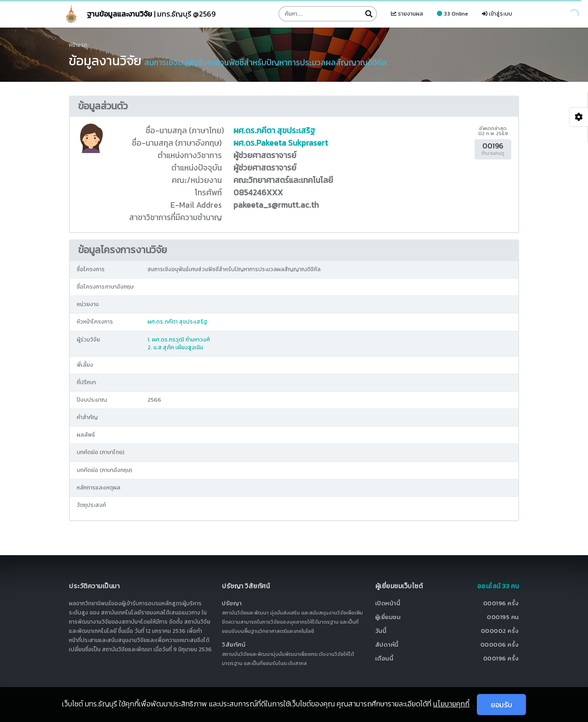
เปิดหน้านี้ (388, 603)
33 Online (452, 14)
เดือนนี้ (384, 658)
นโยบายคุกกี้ (451, 704)
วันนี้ (381, 631)
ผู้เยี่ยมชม (388, 617)
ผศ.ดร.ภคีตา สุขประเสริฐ (274, 131)
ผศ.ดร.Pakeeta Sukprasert (281, 143)
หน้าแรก (78, 45)
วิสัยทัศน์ (234, 645)
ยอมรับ (501, 705)
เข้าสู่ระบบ (497, 14)
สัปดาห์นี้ (387, 645)
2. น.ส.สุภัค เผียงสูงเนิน (175, 347)
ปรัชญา (232, 603)
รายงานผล (407, 14)
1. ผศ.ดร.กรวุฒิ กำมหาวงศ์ (179, 340)
